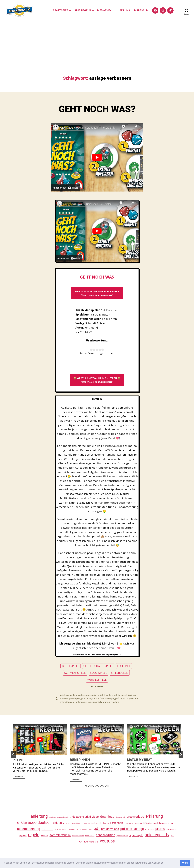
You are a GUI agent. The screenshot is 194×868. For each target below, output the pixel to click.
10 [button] (108, 786)
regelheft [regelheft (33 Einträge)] (23, 836)
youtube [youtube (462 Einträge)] (107, 841)
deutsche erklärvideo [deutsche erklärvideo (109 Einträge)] (86, 817)
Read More (19, 777)
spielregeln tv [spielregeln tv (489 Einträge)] (157, 835)
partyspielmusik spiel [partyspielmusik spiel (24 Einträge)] (84, 829)
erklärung (119, 695)
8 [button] (103, 786)
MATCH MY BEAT (140, 760)
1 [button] (86, 786)
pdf (117, 699)
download (109, 695)
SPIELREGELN (83, 10)
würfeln (107, 702)
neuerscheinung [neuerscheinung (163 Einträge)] (29, 829)
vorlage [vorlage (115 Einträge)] (83, 841)
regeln (123, 699)
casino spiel (97, 695)
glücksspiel (74, 699)
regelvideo (132, 699)
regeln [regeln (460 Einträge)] (34, 835)
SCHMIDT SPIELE (75, 673)
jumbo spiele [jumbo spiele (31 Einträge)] (97, 823)
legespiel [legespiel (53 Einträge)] (148, 823)
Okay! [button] (185, 863)
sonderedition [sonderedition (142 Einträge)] (106, 835)
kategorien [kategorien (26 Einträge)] (130, 823)
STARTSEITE (60, 10)
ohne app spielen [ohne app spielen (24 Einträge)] (61, 829)
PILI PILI (19, 760)
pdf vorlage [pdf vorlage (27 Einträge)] (150, 829)
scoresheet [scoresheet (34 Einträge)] (90, 836)
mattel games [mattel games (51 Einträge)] (160, 823)
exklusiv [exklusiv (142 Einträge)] (59, 823)
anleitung (64, 695)
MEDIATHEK (104, 10)
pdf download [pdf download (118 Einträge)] (110, 829)
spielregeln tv (95, 702)
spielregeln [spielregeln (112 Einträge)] (136, 835)
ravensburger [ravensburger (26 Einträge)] (171, 829)
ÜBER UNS (124, 10)
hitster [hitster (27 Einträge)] (68, 823)
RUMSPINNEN (80, 760)
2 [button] (89, 786)
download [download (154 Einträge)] (107, 817)
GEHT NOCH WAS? (97, 109)
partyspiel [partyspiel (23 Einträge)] (72, 829)
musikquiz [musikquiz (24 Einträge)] (172, 823)
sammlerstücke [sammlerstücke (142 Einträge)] (60, 835)
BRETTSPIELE (70, 666)
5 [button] (96, 786)
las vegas (110, 699)
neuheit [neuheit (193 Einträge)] (47, 829)
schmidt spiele (67, 702)
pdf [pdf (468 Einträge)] (97, 828)
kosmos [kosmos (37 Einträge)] (138, 823)
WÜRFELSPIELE (97, 680)
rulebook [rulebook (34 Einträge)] (44, 836)
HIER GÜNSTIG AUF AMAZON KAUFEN (97, 293)
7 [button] (101, 786)
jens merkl (86, 699)
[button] (165, 863)
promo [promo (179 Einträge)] (160, 829)
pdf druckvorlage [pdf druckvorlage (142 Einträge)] (132, 829)
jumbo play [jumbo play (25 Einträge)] (86, 823)
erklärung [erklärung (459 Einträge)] (154, 816)
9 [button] (106, 786)
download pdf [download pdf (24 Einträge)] (121, 817)
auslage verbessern (80, 695)
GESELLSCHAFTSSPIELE (98, 666)
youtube (115, 702)
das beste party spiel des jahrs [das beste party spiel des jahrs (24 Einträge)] (60, 817)
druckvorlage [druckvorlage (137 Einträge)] (135, 817)
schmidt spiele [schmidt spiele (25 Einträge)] (78, 836)
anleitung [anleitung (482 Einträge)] (39, 816)
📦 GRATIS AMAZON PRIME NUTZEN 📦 (97, 380)
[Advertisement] (97, 54)
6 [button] (98, 786)
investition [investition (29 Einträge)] (76, 823)
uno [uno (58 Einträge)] (172, 835)
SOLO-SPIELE (99, 673)
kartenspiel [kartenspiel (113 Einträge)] (117, 823)
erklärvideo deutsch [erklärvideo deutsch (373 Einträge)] (34, 822)
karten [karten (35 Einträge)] (106, 823)
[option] (40, 753)
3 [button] (91, 786)
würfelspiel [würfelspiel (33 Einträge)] (94, 842)
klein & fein (98, 699)
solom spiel (81, 702)
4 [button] (93, 786)
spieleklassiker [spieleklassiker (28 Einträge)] (122, 836)
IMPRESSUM (141, 10)
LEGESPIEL (124, 666)
